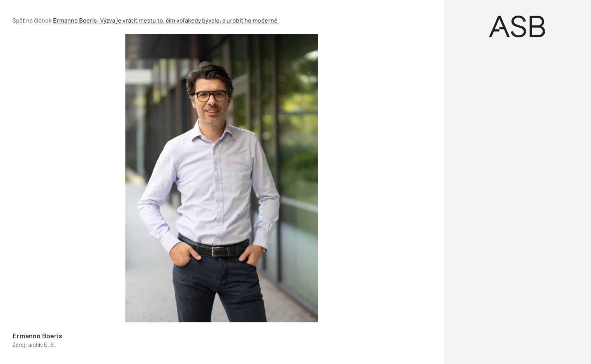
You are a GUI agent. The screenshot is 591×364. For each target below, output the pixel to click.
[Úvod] (517, 26)
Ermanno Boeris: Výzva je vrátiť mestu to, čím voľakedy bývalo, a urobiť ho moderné (165, 20)
